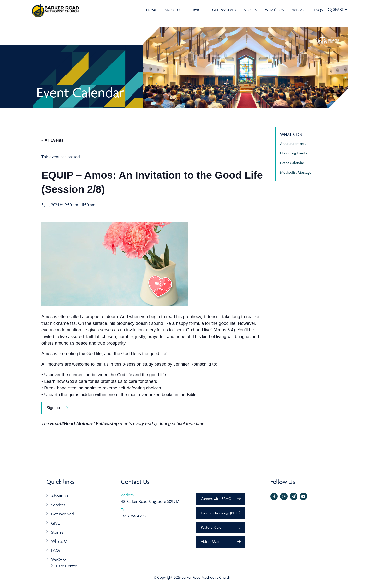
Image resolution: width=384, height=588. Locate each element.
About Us (173, 10)
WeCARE (299, 10)
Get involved (224, 10)
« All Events (52, 140)
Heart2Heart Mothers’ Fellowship (84, 424)
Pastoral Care (211, 527)
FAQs (318, 10)
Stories (251, 10)
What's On (275, 10)
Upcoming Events (294, 153)
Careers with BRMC (216, 498)
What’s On (60, 541)
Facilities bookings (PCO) (220, 513)
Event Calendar (292, 163)
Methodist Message (296, 172)
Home (151, 10)
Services (197, 10)
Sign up (53, 408)
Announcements (293, 144)
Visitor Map (210, 542)
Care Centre (67, 566)
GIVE (55, 523)
